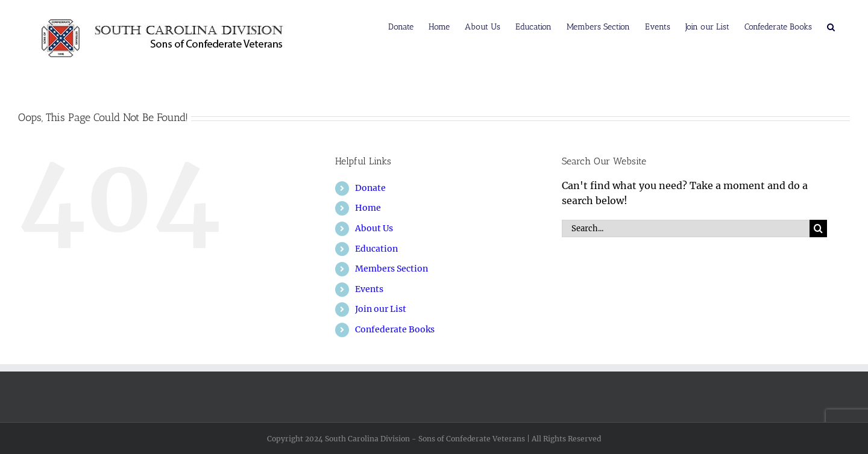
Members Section (392, 269)
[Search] (818, 229)
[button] (831, 26)
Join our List (381, 309)
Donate (370, 188)
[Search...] (686, 229)
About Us (374, 228)
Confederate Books (395, 329)
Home (368, 208)
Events (369, 289)
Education (376, 249)
